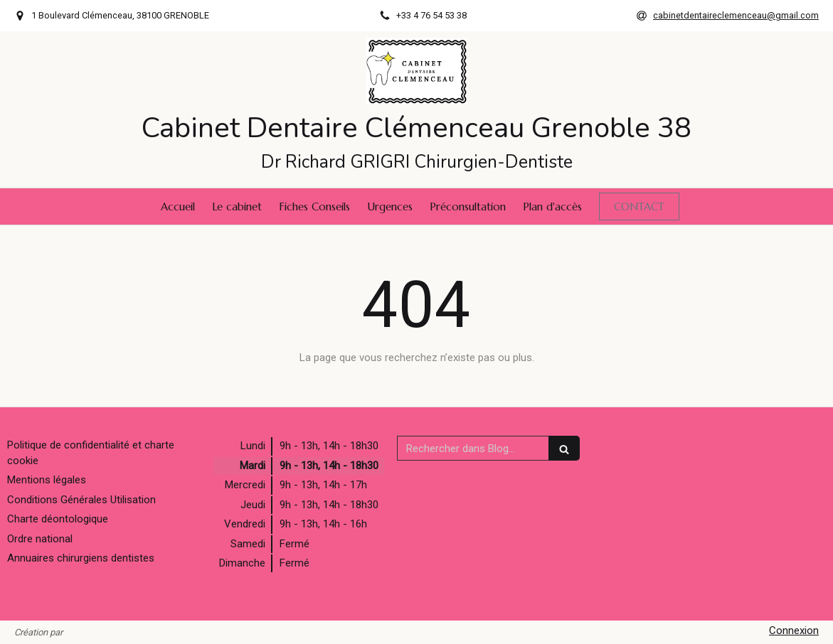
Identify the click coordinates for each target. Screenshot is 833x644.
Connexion (794, 630)
